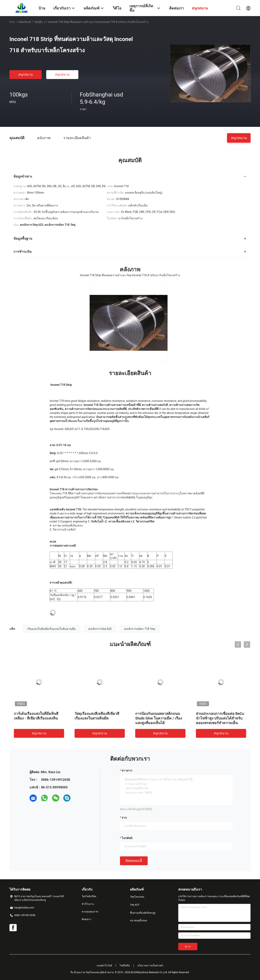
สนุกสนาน (26, 74)
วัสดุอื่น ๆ (39, 22)
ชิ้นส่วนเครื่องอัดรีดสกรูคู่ (143, 913)
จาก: (124, 818)
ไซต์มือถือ (125, 966)
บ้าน (12, 22)
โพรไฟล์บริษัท (89, 896)
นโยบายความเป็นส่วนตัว (150, 966)
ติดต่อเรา (87, 919)
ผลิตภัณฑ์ (25, 22)
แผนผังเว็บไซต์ (104, 966)
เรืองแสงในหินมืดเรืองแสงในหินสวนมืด (51, 629)
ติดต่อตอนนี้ (134, 861)
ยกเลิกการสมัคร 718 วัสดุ (140, 629)
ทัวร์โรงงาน (88, 904)
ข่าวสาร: (127, 771)
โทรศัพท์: (127, 838)
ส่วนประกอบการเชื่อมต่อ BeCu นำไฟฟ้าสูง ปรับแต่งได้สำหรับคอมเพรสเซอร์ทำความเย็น (220, 718)
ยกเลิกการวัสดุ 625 (100, 629)
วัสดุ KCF (135, 905)
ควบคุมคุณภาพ (90, 912)
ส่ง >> (188, 947)
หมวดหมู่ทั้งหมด (139, 920)
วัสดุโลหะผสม (137, 897)
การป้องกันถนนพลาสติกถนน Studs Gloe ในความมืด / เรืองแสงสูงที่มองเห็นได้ (159, 718)
